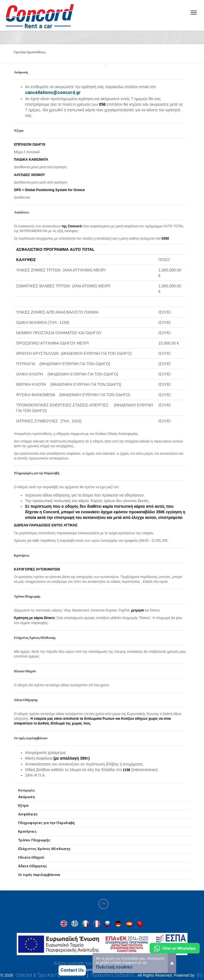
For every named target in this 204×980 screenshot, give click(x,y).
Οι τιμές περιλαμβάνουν (39, 875)
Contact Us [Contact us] (72, 970)
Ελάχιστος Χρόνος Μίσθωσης (44, 849)
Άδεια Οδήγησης (33, 866)
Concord (24, 975)
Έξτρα (23, 806)
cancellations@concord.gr (53, 92)
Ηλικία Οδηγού (31, 857)
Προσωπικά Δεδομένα (112, 975)
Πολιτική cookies (114, 967)
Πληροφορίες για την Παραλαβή (46, 823)
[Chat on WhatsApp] (175, 948)
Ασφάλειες (28, 814)
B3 (200, 975)
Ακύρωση (26, 797)
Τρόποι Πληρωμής (34, 840)
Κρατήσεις (27, 831)
